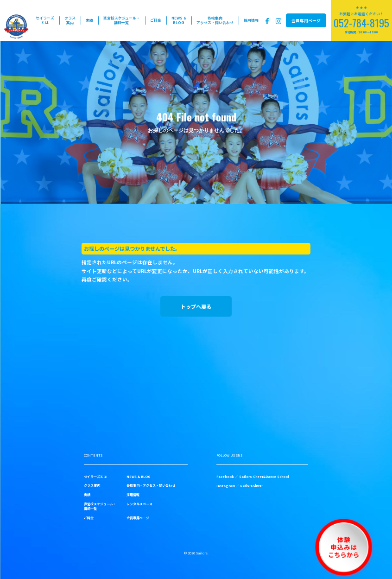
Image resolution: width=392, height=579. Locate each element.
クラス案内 (70, 20)
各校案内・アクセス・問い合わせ (151, 485)
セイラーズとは (45, 20)
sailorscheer (251, 485)
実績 (89, 20)
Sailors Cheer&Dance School (264, 477)
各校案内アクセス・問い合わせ (215, 20)
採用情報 (251, 20)
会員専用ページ (306, 21)
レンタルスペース (139, 504)
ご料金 (156, 20)
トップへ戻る (196, 306)
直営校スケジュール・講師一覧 (122, 20)
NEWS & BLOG (179, 20)
